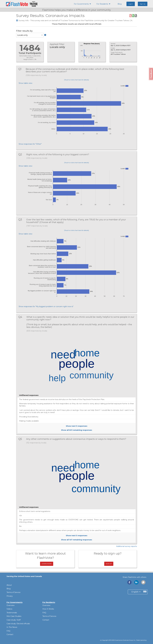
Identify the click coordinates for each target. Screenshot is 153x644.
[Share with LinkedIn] (137, 582)
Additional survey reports (127, 546)
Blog (9, 589)
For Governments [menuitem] (81, 4)
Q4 (22, 317)
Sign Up (109, 564)
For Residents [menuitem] (102, 4)
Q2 (22, 154)
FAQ (8, 631)
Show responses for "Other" (30, 144)
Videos (9, 609)
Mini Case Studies (14, 616)
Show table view (25, 83)
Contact (10, 634)
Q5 (22, 439)
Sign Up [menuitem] (143, 4)
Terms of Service (14, 592)
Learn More (47, 564)
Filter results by (30, 34)
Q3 (22, 220)
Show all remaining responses (77, 430)
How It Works (48, 609)
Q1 (21, 69)
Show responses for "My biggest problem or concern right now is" (46, 306)
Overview (11, 605)
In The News (12, 627)
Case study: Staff (14, 620)
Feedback (151, 74)
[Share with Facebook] (130, 582)
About (9, 585)
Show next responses (77, 426)
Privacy (10, 596)
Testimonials (12, 613)
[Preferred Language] (138, 592)
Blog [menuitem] (120, 4)
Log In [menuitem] (131, 4)
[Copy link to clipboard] (143, 582)
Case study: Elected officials (18, 624)
